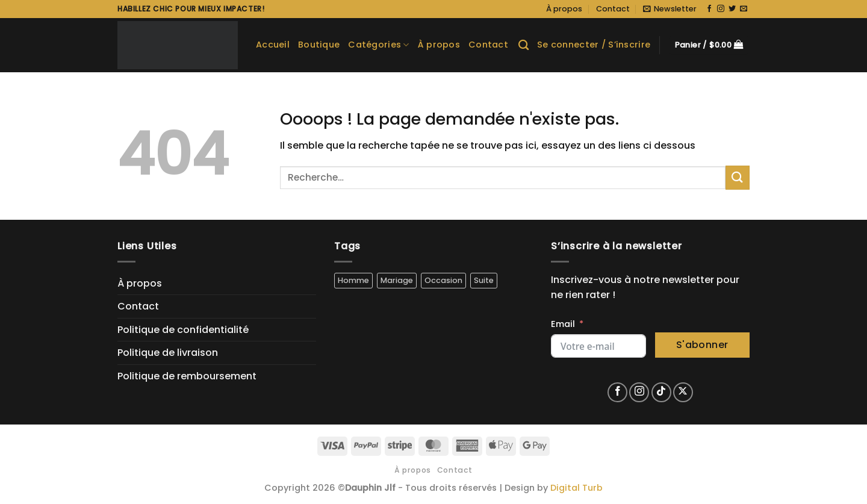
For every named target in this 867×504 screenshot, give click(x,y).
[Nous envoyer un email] (744, 9)
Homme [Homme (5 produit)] (353, 280)
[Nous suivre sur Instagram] (721, 9)
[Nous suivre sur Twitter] (732, 9)
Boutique (319, 45)
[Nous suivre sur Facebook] (709, 9)
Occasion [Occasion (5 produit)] (443, 280)
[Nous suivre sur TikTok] (661, 392)
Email (563, 324)
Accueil (273, 45)
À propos (564, 9)
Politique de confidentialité (183, 330)
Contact (613, 9)
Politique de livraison (168, 353)
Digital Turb (576, 488)
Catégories (378, 45)
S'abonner (702, 345)
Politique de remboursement (187, 376)
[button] (670, 9)
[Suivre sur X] (683, 392)
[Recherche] (524, 45)
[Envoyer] (738, 177)
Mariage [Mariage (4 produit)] (397, 280)
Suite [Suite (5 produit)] (484, 280)
